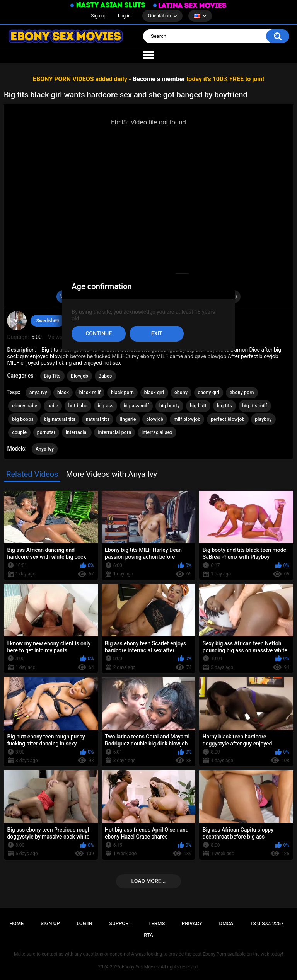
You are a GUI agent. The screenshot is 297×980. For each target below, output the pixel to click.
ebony (181, 393)
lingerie (128, 419)
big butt (198, 406)
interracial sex (157, 432)
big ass (106, 406)
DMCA (226, 923)
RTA (148, 935)
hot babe (78, 406)
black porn (122, 393)
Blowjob (79, 376)
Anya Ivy (45, 449)
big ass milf (137, 406)
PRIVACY (192, 923)
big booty (170, 406)
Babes (105, 376)
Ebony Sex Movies (141, 967)
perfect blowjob (228, 419)
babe (53, 406)
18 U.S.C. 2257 (267, 923)
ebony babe (25, 406)
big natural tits (60, 419)
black (63, 393)
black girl (154, 393)
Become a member (159, 79)
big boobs (23, 419)
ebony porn (242, 393)
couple (19, 432)
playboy (263, 419)
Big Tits (52, 376)
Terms (157, 923)
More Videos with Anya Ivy (112, 474)
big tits (224, 406)
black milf (90, 393)
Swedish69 (48, 321)
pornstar (46, 432)
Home (16, 923)
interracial (77, 432)
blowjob (155, 419)
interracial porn (114, 432)
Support (120, 923)
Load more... (149, 881)
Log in (124, 16)
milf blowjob (187, 419)
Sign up (99, 16)
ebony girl (209, 393)
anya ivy (38, 393)
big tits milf (255, 406)
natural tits (98, 419)
